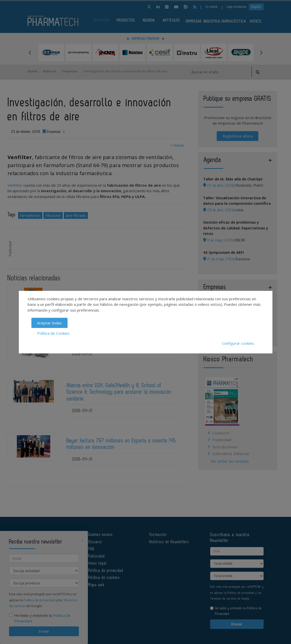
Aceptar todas (49, 323)
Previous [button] (30, 53)
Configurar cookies (238, 343)
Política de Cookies (53, 333)
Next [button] (261, 53)
